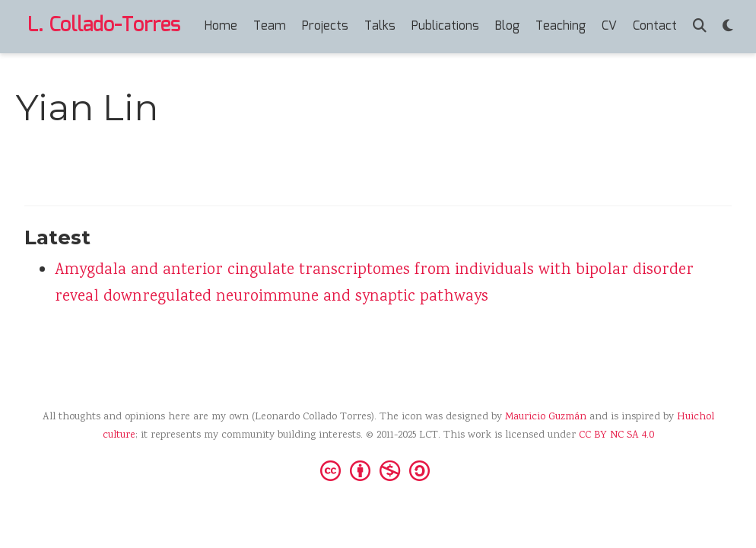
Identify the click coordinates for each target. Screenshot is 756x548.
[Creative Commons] (378, 470)
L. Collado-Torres (104, 26)
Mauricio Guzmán (546, 417)
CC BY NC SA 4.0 (616, 435)
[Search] (700, 27)
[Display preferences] (728, 27)
